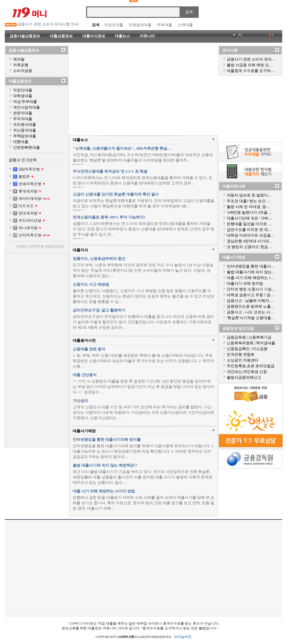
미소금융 (260, 349)
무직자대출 (23, 119)
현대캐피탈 (28, 213)
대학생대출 (23, 96)
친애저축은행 (30, 184)
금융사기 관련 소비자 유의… (251, 59)
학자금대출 (266, 343)
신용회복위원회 (240, 343)
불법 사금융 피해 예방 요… (250, 65)
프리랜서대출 (25, 125)
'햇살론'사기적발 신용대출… (251, 318)
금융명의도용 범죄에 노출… (251, 306)
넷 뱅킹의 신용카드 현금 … (250, 247)
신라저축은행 (30, 235)
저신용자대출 (25, 130)
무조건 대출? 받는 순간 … (249, 201)
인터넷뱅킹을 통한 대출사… (251, 266)
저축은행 (21, 65)
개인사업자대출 (26, 107)
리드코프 (26, 206)
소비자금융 (23, 71)
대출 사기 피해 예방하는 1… (251, 278)
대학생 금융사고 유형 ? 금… (250, 295)
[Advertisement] (37, 350)
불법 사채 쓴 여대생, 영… (248, 207)
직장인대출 (114, 25)
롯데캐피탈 (28, 191)
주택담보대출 (25, 136)
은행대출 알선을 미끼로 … (249, 224)
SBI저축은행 (29, 169)
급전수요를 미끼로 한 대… (249, 230)
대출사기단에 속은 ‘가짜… (249, 218)
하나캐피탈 (28, 228)
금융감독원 (236, 337)
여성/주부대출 (25, 102)
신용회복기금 (260, 337)
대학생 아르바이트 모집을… (251, 235)
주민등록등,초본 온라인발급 (251, 366)
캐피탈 (19, 59)
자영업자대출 (140, 25)
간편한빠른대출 (26, 147)
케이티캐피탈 (30, 198)
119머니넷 (126, 637)
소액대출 (185, 25)
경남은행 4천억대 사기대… (250, 241)
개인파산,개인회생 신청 (247, 372)
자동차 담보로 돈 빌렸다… (249, 195)
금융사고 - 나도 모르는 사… (250, 312)
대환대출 (21, 142)
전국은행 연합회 (241, 354)
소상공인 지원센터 (243, 360)
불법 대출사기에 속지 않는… (251, 272)
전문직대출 (23, 113)
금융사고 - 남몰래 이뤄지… (250, 301)
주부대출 (165, 25)
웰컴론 (24, 176)
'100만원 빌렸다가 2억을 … (250, 212)
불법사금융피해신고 (244, 377)
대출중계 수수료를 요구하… (251, 71)
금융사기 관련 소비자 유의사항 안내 (48, 24)
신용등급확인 (238, 349)
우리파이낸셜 (30, 220)
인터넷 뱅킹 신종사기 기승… (251, 289)
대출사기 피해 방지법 (245, 283)
